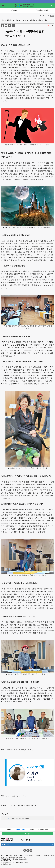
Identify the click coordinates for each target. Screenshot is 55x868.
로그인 (14, 10)
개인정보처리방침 (20, 829)
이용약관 (9, 829)
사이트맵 (32, 829)
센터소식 (52, 15)
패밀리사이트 (27, 845)
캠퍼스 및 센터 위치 (43, 829)
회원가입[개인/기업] (41, 10)
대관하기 (28, 834)
